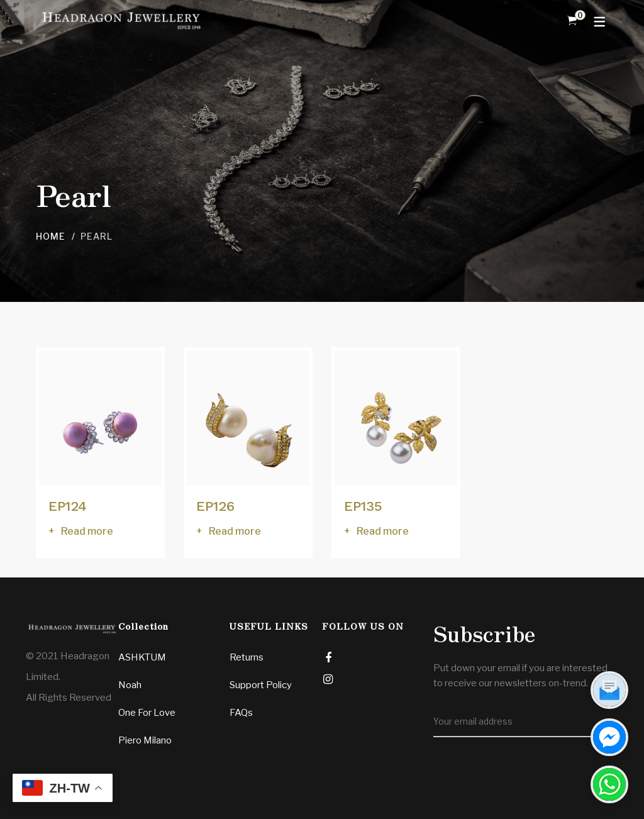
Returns (247, 657)
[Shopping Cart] (572, 21)
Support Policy (261, 685)
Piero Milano (145, 740)
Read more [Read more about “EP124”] (87, 531)
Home (51, 236)
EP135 (363, 506)
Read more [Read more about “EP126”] (235, 531)
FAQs (241, 713)
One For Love (147, 713)
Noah (130, 685)
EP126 (215, 506)
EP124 (68, 506)
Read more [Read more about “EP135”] (383, 531)
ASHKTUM (142, 657)
